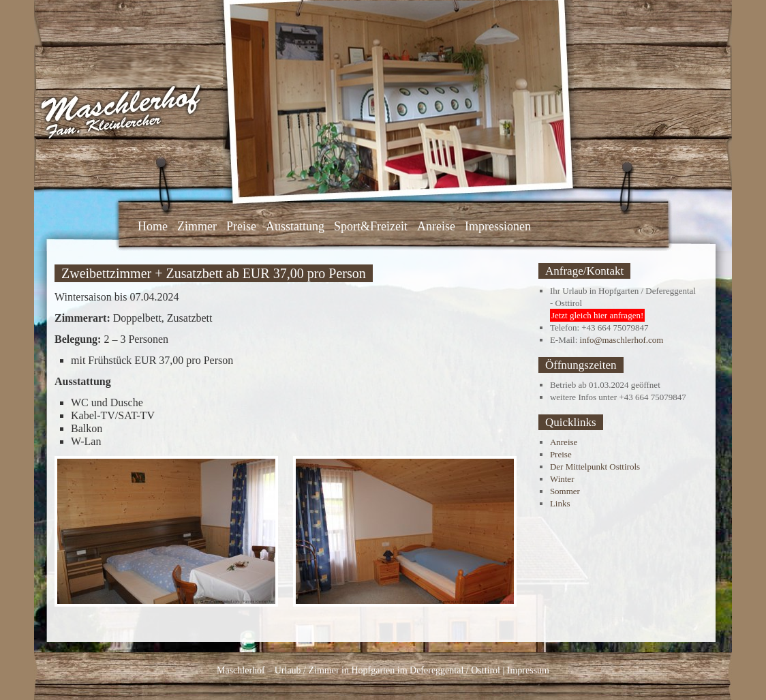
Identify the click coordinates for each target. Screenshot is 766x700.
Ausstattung (295, 226)
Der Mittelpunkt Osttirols (595, 467)
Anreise (436, 226)
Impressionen (498, 226)
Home (153, 226)
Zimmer (197, 226)
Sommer (565, 491)
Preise (241, 226)
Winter (562, 479)
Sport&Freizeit (371, 226)
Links (560, 503)
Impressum (528, 670)
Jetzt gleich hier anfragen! (597, 315)
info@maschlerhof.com (622, 340)
